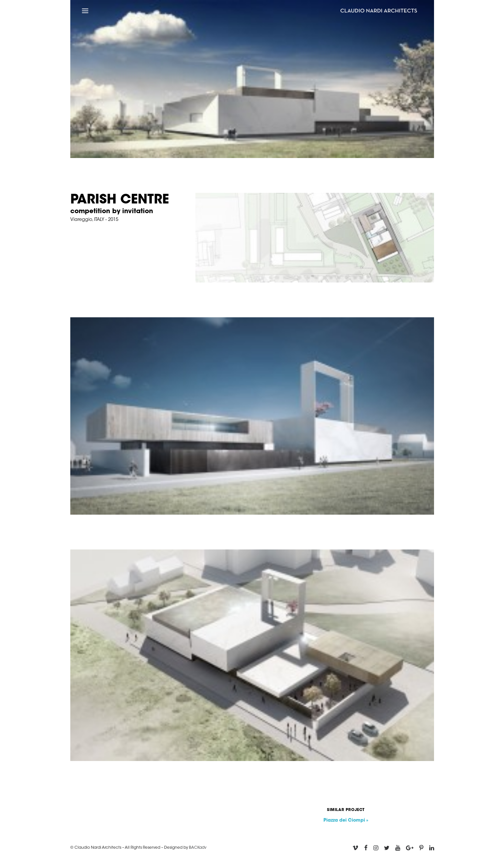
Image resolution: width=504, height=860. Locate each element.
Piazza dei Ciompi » (346, 821)
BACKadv (198, 848)
